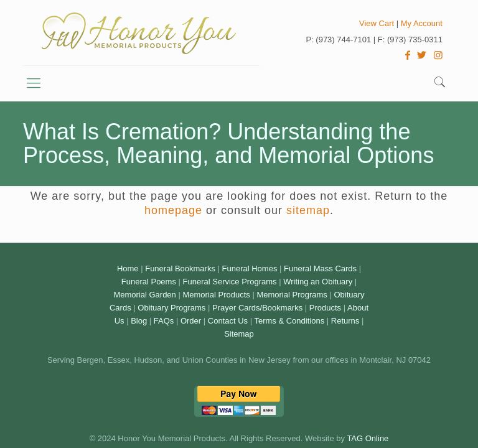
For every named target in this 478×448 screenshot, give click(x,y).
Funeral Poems (149, 282)
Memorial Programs (292, 295)
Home (128, 268)
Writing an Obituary (318, 282)
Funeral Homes (250, 268)
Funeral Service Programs (230, 282)
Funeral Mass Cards (320, 268)
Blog (139, 321)
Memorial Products (216, 295)
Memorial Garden (144, 295)
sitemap (308, 210)
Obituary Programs (171, 308)
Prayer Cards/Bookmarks (257, 308)
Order (191, 321)
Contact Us (228, 321)
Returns (345, 321)
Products (325, 308)
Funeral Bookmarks (180, 268)
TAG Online (368, 438)
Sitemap (239, 334)
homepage (173, 210)
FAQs (164, 321)
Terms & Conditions (289, 321)
